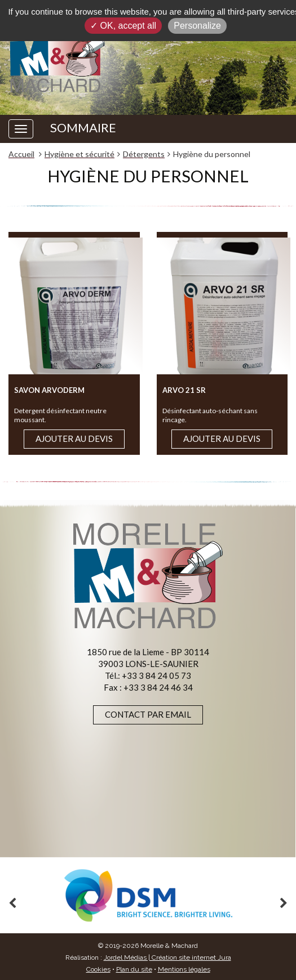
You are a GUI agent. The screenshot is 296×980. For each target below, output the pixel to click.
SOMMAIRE (83, 128)
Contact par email (148, 714)
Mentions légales (184, 969)
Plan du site (134, 969)
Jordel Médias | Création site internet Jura (167, 957)
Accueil (21, 154)
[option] (148, 896)
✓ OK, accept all (123, 26)
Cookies (98, 969)
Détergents (144, 154)
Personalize (197, 26)
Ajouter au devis (74, 438)
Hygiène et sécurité (79, 154)
